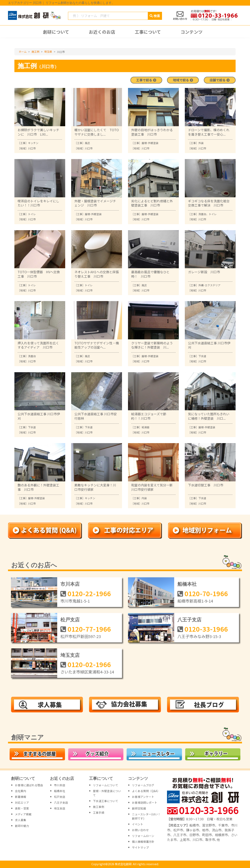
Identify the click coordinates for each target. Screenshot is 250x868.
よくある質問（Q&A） (146, 791)
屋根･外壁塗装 (150, 143)
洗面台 (202, 214)
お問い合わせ (140, 830)
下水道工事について (106, 801)
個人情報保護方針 (143, 842)
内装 (144, 498)
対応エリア (22, 802)
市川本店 (70, 584)
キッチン (33, 143)
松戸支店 (70, 620)
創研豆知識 (139, 808)
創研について (56, 32)
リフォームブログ (143, 785)
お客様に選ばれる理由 (29, 785)
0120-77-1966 (89, 629)
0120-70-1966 (206, 593)
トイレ (32, 214)
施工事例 (99, 807)
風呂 (87, 143)
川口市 (32, 148)
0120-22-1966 (89, 593)
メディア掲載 (23, 814)
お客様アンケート (143, 797)
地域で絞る (183, 80)
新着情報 (21, 797)
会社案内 (21, 791)
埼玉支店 (70, 655)
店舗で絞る (220, 80)
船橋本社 (187, 584)
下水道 (202, 356)
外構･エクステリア (209, 285)
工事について (148, 32)
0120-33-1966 (206, 629)
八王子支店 (189, 620)
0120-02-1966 (89, 664)
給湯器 (145, 427)
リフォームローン (143, 836)
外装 (201, 143)
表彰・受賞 (22, 808)
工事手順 (99, 813)
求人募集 (21, 820)
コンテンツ (192, 32)
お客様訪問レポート (145, 802)
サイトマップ (140, 847)
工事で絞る (146, 80)
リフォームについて (106, 785)
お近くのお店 (102, 32)
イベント (138, 824)
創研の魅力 (22, 826)
